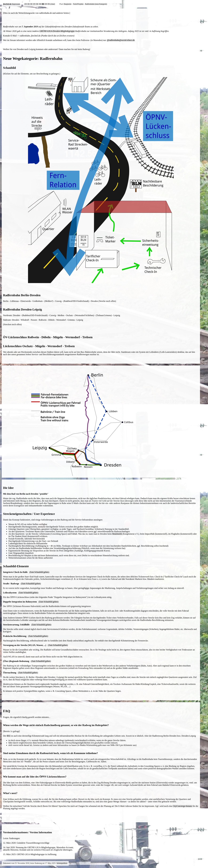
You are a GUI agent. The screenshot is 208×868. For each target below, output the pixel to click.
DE (29, 4)
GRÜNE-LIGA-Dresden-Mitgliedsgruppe (57, 31)
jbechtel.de (7, 4)
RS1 (9, 736)
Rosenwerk (117, 534)
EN (26, 4)
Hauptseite (68, 4)
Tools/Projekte (78, 4)
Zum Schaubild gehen (39, 572)
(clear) (53, 4)
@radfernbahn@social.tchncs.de (121, 40)
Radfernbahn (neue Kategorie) (96, 4)
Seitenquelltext (62, 863)
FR (49, 4)
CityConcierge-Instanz (182, 806)
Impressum (16, 4)
